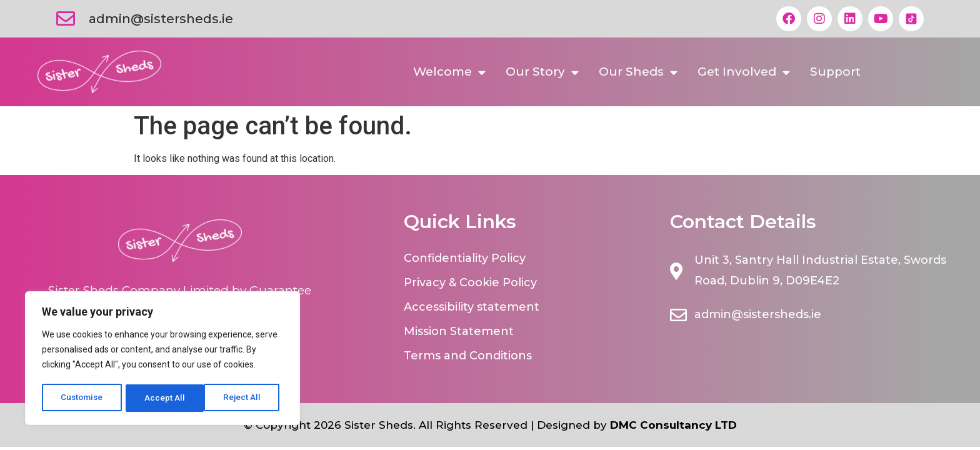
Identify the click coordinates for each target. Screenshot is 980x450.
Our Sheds (638, 72)
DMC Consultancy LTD (673, 425)
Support (835, 72)
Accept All (245, 398)
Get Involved (744, 72)
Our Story (542, 72)
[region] (162, 359)
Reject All (165, 398)
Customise (82, 398)
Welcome (449, 72)
